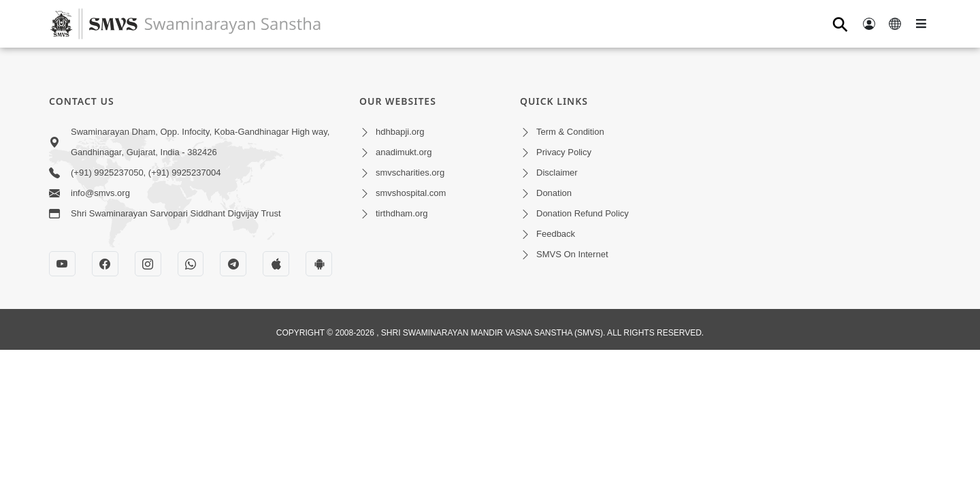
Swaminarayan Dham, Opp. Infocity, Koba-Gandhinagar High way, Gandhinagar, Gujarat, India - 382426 (200, 142)
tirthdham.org (402, 213)
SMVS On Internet (572, 254)
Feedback (556, 234)
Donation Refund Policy (583, 213)
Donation (554, 193)
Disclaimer (557, 173)
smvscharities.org (410, 173)
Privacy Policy (564, 152)
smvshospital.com (411, 193)
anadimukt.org (404, 152)
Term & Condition (570, 132)
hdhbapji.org (400, 132)
